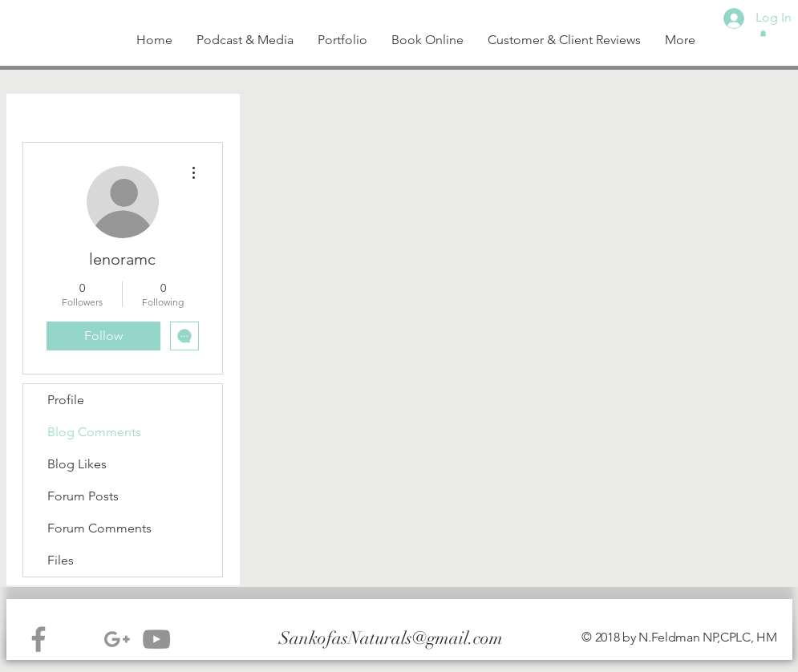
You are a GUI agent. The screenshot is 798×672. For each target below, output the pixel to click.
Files (61, 560)
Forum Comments (99, 528)
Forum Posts (83, 496)
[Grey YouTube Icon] (156, 639)
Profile (66, 400)
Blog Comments (94, 432)
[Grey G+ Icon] (117, 639)
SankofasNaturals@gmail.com (391, 638)
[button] (763, 33)
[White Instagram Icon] (196, 639)
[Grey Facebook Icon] (38, 639)
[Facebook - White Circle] (235, 639)
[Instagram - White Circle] (78, 639)
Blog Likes (77, 464)
